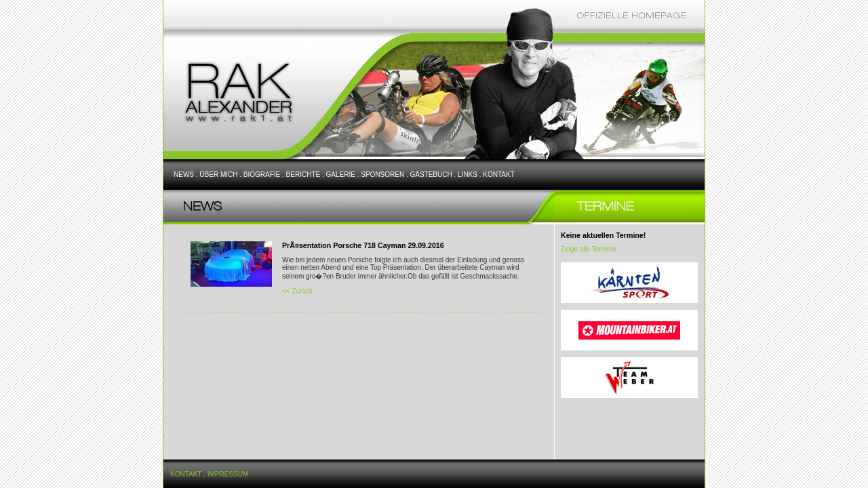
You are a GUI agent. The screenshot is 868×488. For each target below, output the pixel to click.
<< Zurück (297, 291)
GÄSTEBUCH (431, 175)
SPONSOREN (382, 175)
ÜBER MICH (218, 175)
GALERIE (341, 175)
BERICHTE (303, 175)
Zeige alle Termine (589, 249)
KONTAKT (498, 175)
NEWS (184, 175)
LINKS (468, 175)
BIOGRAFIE (262, 175)
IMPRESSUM (228, 474)
